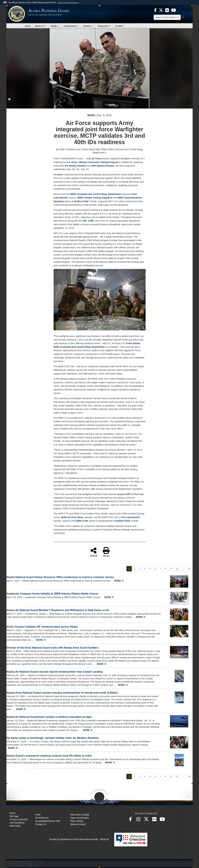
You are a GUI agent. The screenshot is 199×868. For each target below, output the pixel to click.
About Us (41, 26)
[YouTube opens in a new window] (162, 820)
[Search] (167, 17)
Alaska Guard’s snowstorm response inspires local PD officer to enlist (49, 756)
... (183, 569)
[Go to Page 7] (161, 569)
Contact (119, 26)
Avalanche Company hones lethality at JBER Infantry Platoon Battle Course (52, 594)
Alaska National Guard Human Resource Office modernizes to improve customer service (60, 577)
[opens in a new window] (155, 10)
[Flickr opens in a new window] (154, 820)
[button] (69, 3)
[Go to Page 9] (171, 569)
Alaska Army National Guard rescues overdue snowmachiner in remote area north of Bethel (62, 693)
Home (28, 26)
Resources (104, 26)
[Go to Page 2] (134, 569)
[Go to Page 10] (177, 569)
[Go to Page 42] (189, 569)
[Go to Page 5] (150, 569)
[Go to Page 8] (166, 569)
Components (71, 26)
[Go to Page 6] (155, 569)
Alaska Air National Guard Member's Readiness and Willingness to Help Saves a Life (58, 610)
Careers (88, 26)
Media (55, 26)
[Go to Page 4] (145, 569)
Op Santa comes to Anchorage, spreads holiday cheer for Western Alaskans (53, 738)
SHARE (94, 552)
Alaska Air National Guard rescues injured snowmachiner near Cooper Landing (54, 672)
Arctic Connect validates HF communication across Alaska (42, 627)
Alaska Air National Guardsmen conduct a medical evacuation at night (49, 717)
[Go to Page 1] (129, 569)
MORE (119, 581)
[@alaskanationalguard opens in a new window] (138, 820)
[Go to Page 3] (140, 569)
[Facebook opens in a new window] (130, 820)
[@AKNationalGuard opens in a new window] (146, 820)
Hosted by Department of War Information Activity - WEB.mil (79, 839)
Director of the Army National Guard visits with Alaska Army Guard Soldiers (52, 648)
